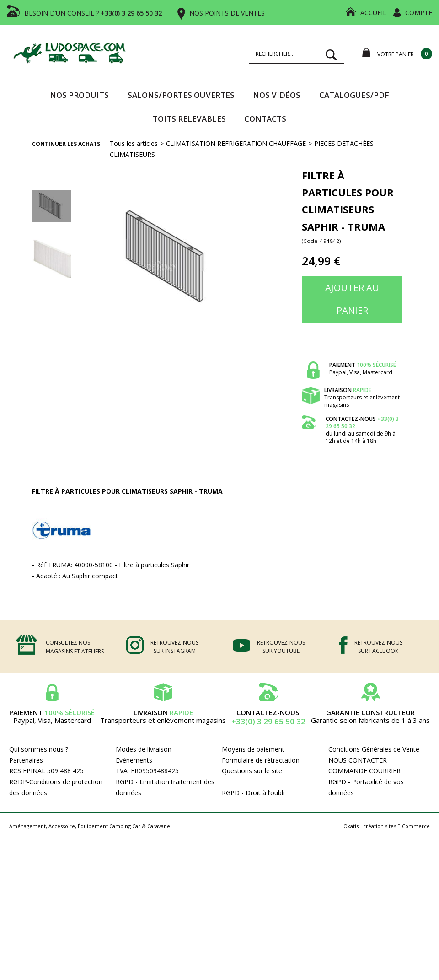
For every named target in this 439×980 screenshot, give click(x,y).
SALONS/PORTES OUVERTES (181, 95)
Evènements (134, 760)
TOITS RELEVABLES (189, 119)
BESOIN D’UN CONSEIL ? (93, 13)
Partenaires (26, 760)
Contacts (265, 119)
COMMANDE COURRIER (364, 771)
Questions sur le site (252, 771)
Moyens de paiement (253, 749)
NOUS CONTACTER (358, 760)
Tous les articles (134, 143)
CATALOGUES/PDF (354, 95)
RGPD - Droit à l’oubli (253, 793)
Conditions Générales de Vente (374, 749)
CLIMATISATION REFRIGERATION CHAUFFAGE (236, 143)
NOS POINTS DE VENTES (227, 13)
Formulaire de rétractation (261, 760)
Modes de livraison (144, 749)
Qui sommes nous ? (39, 749)
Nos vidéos (277, 95)
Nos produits (79, 95)
